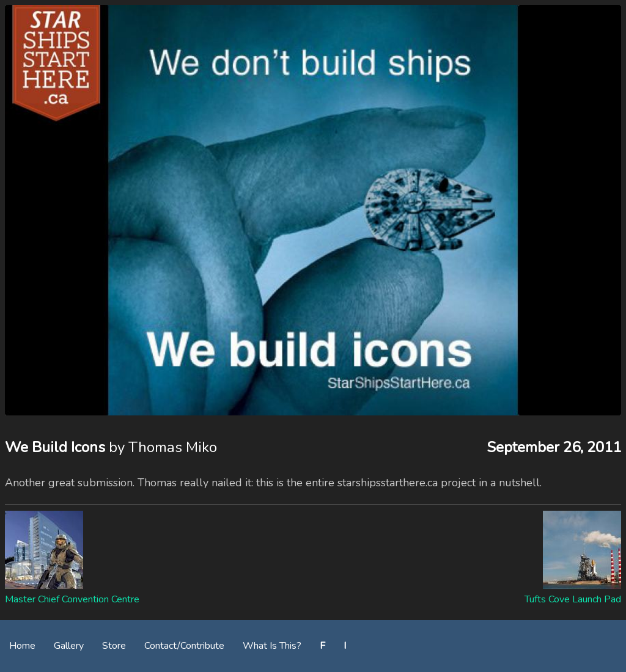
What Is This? (272, 646)
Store (114, 646)
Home (22, 646)
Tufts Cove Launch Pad (573, 599)
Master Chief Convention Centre (72, 599)
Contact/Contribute (184, 646)
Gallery (69, 646)
